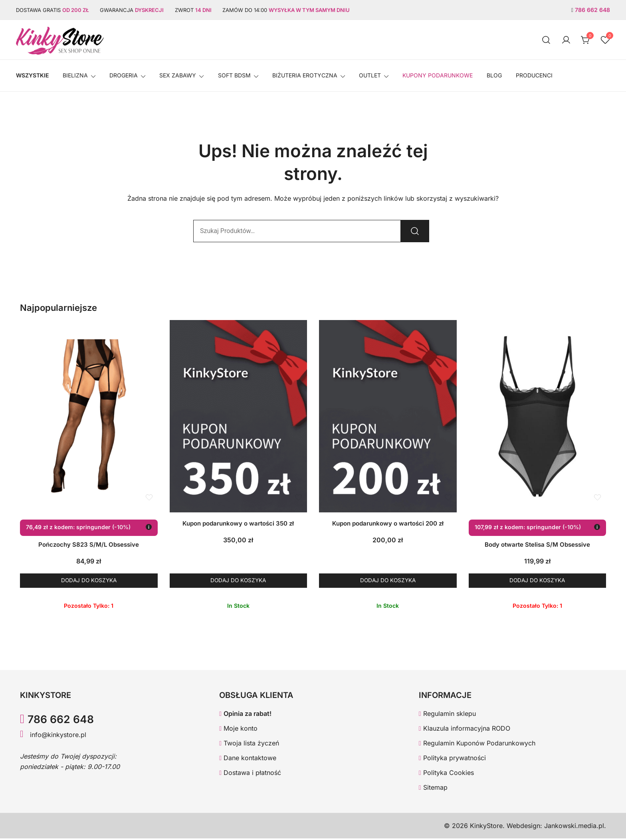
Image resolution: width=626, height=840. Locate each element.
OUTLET (370, 75)
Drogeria (124, 75)
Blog (494, 75)
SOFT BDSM (234, 75)
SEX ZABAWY (178, 75)
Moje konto (238, 730)
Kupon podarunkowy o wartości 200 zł (388, 523)
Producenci (534, 75)
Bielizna (75, 75)
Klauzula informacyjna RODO (465, 730)
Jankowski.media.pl (574, 827)
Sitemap (433, 789)
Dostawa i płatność (250, 774)
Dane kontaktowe (248, 760)
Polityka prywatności (452, 760)
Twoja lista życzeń (249, 745)
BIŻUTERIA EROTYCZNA (305, 75)
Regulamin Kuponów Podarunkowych (477, 745)
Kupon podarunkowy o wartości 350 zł (238, 523)
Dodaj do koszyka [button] (89, 581)
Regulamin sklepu (447, 715)
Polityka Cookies (446, 774)
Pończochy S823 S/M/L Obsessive (89, 545)
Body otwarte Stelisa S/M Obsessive (537, 545)
